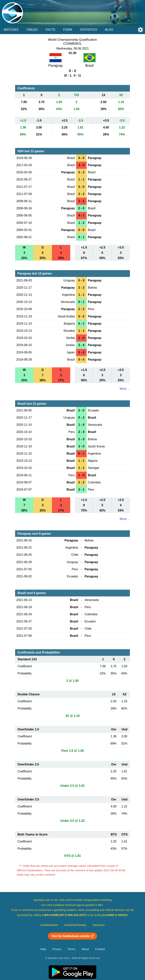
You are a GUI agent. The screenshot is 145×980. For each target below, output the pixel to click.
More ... (125, 389)
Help (43, 949)
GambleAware (49, 925)
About (85, 949)
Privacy (57, 949)
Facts (50, 30)
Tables (32, 30)
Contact (100, 949)
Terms (72, 949)
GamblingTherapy (75, 925)
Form (68, 30)
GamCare (99, 925)
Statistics (89, 30)
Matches (11, 30)
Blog (109, 30)
